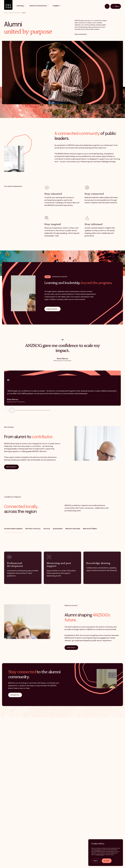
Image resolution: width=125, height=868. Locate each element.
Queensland (58, 529)
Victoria (47, 529)
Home (6, 13)
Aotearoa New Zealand (13, 529)
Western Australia (73, 529)
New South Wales (90, 529)
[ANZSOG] (8, 5)
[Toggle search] (107, 6)
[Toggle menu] (116, 6)
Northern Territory (33, 529)
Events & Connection (15, 13)
